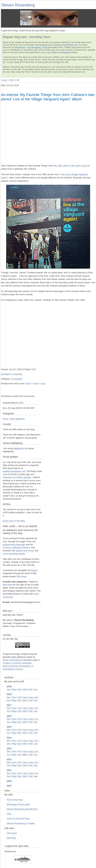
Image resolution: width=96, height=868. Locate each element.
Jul (36, 697)
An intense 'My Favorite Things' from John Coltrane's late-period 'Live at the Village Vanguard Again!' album (48, 97)
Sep (25, 697)
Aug (31, 697)
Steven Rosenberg (18, 5)
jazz (43, 383)
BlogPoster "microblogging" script (31, 47)
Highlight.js (19, 448)
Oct (20, 697)
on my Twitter (51, 52)
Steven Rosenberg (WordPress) (22, 809)
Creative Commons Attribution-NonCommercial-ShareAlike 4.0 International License (18, 666)
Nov (14, 697)
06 (18, 80)
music (36, 383)
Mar (25, 689)
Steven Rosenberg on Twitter (21, 823)
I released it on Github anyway (19, 476)
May (14, 689)
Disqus (34, 570)
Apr (19, 689)
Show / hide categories (14, 419)
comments (17, 374)
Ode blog (11, 838)
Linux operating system (14, 554)
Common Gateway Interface (16, 548)
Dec (9, 697)
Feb (30, 689)
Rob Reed (21, 576)
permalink (6, 374)
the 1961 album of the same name (70, 166)
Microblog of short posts (18, 804)
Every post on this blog (14, 521)
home (4, 80)
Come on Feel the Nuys (18, 818)
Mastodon (67, 52)
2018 (12, 80)
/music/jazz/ (17, 379)
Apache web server (25, 551)
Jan (36, 689)
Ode (5, 541)
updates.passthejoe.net (66, 45)
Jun (8, 689)
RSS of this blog (15, 800)
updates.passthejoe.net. (14, 471)
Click (9, 814)
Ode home (12, 833)
